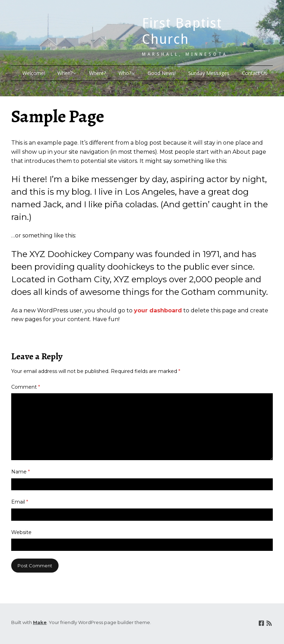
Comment (26, 387)
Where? (97, 73)
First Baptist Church (182, 31)
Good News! (162, 73)
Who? (125, 73)
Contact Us (255, 73)
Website (21, 532)
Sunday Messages (209, 73)
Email (20, 502)
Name (21, 472)
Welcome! (34, 73)
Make (40, 622)
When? (65, 73)
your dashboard (158, 310)
